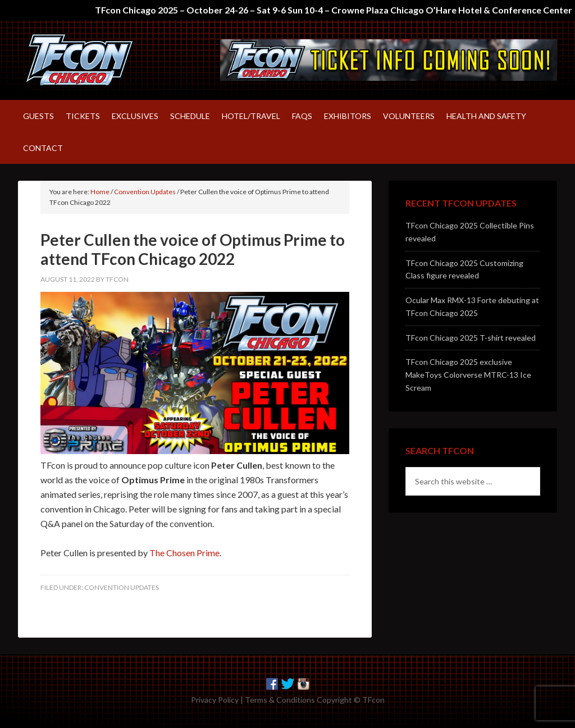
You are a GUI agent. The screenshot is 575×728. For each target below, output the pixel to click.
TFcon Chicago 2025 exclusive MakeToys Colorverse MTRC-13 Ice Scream (468, 374)
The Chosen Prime (184, 551)
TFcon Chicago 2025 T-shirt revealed (471, 336)
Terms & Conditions (280, 699)
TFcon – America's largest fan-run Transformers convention (113, 59)
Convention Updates (122, 586)
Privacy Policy (215, 699)
